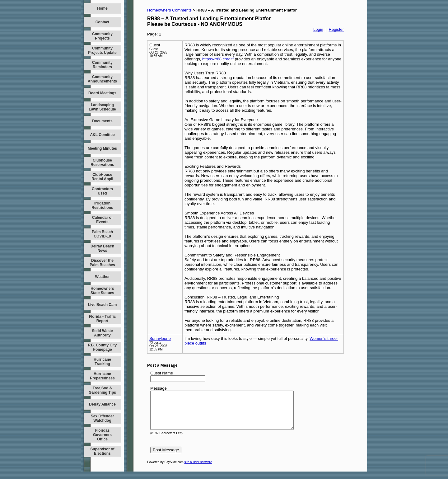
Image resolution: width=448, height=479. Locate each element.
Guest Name (162, 373)
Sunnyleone (160, 338)
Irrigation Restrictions (102, 205)
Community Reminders (102, 65)
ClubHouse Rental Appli (102, 177)
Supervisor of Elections (102, 451)
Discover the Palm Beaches (102, 263)
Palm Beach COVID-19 (102, 234)
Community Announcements (102, 79)
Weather (102, 277)
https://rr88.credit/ (218, 59)
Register (336, 29)
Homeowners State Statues (102, 291)
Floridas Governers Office (102, 435)
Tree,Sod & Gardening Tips (102, 390)
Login (318, 29)
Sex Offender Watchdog (103, 418)
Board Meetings (102, 93)
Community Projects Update (102, 50)
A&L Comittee (102, 135)
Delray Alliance (102, 404)
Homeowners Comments (169, 10)
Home (102, 8)
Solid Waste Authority (102, 333)
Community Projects (102, 36)
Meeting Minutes (102, 148)
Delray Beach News (102, 248)
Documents (102, 121)
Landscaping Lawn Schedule (102, 107)
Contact (103, 22)
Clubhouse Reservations (102, 162)
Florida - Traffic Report (103, 319)
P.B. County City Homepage (102, 347)
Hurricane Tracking (102, 362)
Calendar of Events (102, 220)
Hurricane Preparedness (102, 376)
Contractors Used (102, 191)
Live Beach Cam (103, 305)
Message (159, 388)
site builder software (198, 470)
